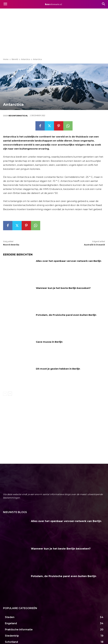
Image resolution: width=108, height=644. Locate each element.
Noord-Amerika (11, 245)
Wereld (15, 59)
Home (6, 59)
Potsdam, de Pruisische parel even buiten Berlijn (66, 315)
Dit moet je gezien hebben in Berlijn (58, 369)
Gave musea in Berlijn (49, 342)
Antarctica (25, 59)
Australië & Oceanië (94, 245)
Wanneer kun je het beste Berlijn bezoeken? (63, 288)
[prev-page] (5, 394)
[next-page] (10, 394)
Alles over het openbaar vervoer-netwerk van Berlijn (69, 261)
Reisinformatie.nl (18, 116)
